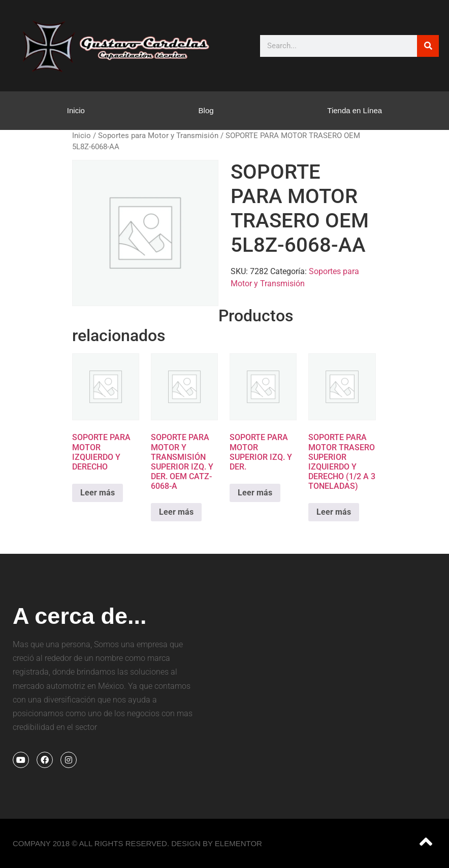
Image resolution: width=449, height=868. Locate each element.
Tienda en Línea (355, 110)
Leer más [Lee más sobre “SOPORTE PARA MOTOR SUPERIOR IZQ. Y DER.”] (255, 493)
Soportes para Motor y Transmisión (158, 136)
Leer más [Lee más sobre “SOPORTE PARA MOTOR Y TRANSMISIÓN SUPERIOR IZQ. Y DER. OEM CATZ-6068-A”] (176, 512)
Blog (206, 110)
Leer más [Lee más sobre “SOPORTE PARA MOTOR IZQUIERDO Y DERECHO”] (98, 493)
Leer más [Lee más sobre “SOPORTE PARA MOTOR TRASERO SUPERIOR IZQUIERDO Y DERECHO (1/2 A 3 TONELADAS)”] (334, 512)
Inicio (76, 110)
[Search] (428, 46)
